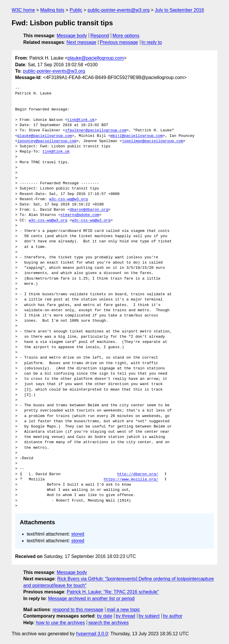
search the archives (109, 623)
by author (173, 616)
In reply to (152, 42)
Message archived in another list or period (91, 599)
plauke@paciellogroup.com (96, 58)
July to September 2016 (179, 10)
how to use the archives (61, 623)
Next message (81, 42)
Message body (72, 36)
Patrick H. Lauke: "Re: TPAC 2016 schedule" (113, 592)
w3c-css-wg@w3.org (69, 199)
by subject (149, 616)
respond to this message (78, 610)
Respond (100, 36)
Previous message (119, 42)
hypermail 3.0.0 (92, 634)
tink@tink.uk (81, 120)
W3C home (23, 10)
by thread (126, 616)
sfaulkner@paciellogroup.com (96, 130)
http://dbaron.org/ (138, 474)
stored (78, 534)
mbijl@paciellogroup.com (137, 136)
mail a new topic (124, 610)
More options (126, 36)
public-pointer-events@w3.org (119, 10)
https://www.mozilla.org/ (131, 480)
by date (104, 616)
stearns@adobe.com (80, 215)
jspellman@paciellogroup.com (153, 141)
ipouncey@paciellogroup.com (47, 141)
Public (76, 10)
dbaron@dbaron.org (89, 210)
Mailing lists (52, 10)
